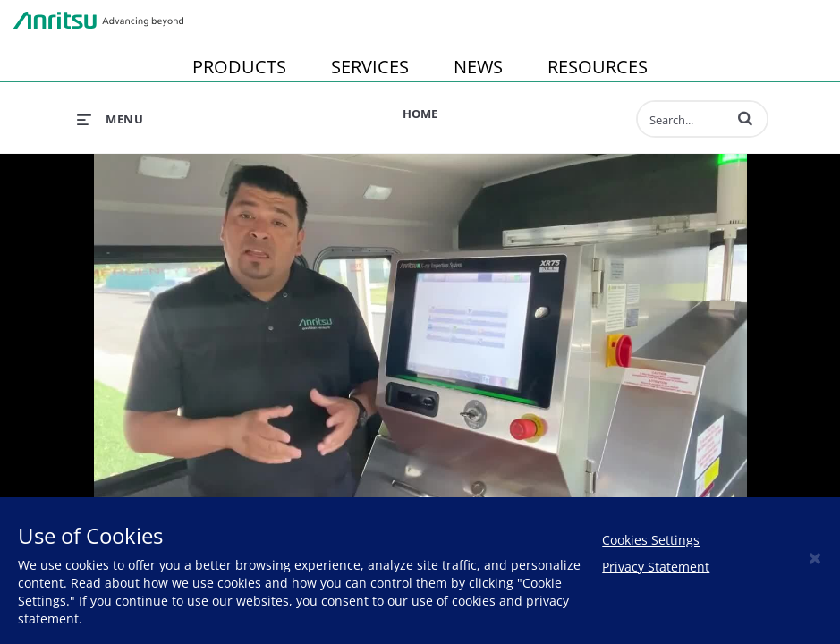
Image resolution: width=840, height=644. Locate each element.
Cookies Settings (651, 540)
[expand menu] (110, 119)
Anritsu (98, 21)
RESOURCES (598, 67)
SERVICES (370, 67)
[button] (745, 118)
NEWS (478, 67)
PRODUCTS (239, 67)
